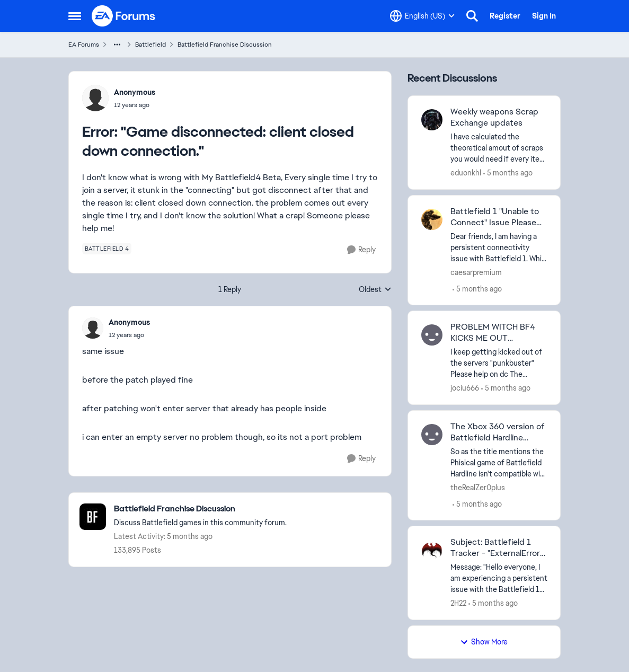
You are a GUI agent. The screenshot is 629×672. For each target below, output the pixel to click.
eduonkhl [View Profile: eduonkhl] (466, 173)
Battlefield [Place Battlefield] (150, 45)
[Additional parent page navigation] (117, 45)
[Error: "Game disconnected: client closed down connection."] (129, 335)
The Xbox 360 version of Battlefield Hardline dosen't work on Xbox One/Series (498, 432)
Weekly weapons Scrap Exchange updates (494, 117)
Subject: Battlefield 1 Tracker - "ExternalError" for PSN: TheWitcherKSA (498, 548)
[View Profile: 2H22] (432, 550)
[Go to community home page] (124, 16)
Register (505, 16)
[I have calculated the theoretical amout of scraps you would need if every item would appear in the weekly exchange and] (499, 148)
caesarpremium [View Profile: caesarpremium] (476, 272)
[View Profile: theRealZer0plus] (432, 435)
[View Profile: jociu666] (432, 335)
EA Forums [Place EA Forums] (84, 45)
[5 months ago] (508, 173)
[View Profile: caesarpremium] (432, 219)
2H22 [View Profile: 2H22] (458, 603)
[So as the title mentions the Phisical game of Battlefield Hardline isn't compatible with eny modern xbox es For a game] (499, 462)
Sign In (544, 16)
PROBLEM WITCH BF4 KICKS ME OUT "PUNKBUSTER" (493, 333)
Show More (484, 642)
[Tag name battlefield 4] (107, 249)
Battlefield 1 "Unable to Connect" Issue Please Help (495, 217)
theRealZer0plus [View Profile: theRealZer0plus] (478, 487)
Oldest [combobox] (375, 290)
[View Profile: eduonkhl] (432, 120)
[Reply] (361, 250)
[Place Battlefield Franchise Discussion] (200, 509)
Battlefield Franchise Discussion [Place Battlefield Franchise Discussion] (225, 45)
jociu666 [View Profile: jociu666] (465, 388)
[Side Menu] (75, 16)
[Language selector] (422, 16)
